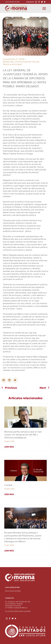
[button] (4, 380)
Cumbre (8, 485)
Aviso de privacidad (13, 591)
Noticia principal (12, 64)
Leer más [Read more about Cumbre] (9, 494)
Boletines (8, 62)
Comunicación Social (27, 62)
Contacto (30, 2)
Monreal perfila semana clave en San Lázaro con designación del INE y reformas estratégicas (23, 435)
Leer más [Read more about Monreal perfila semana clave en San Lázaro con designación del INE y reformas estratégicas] (9, 447)
